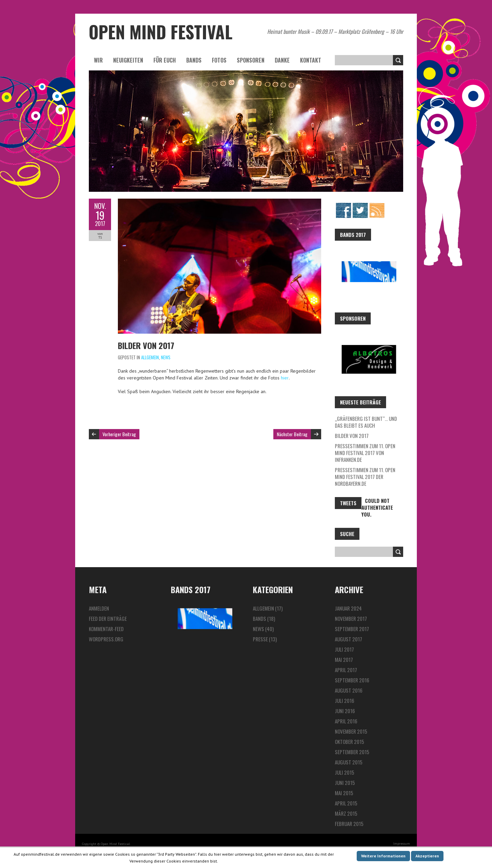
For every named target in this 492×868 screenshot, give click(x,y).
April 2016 (346, 721)
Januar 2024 (348, 608)
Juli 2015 (345, 772)
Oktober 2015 (350, 742)
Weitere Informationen (383, 856)
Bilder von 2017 (146, 345)
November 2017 (351, 618)
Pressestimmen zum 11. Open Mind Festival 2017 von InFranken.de (365, 453)
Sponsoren (251, 60)
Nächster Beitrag (292, 434)
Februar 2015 (349, 824)
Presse (260, 639)
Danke (282, 60)
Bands (194, 60)
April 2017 (346, 670)
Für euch (165, 60)
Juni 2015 (345, 783)
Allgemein (150, 357)
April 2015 (346, 803)
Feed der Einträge (108, 618)
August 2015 (349, 762)
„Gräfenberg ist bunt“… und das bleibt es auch (366, 422)
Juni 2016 (345, 711)
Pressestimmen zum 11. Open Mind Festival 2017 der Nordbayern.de (365, 477)
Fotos (219, 60)
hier (285, 378)
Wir (98, 60)
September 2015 (352, 752)
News (166, 357)
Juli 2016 (345, 700)
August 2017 (348, 639)
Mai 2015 (344, 793)
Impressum (402, 844)
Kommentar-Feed (106, 629)
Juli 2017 (344, 649)
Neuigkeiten (128, 60)
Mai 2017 (344, 659)
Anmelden (99, 608)
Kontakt (311, 60)
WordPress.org (106, 639)
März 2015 (346, 813)
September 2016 (352, 680)
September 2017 (352, 629)
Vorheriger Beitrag (119, 434)
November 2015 (351, 731)
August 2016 (349, 690)
